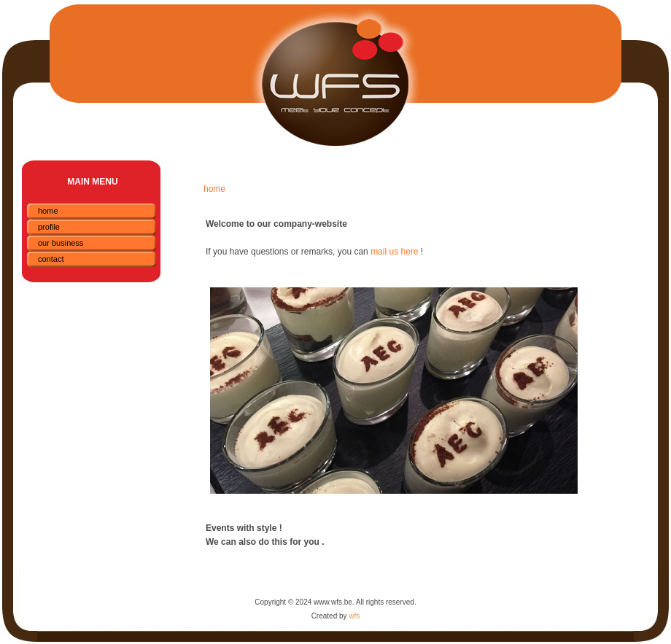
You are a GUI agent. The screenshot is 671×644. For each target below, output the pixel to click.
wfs (354, 616)
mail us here (394, 252)
